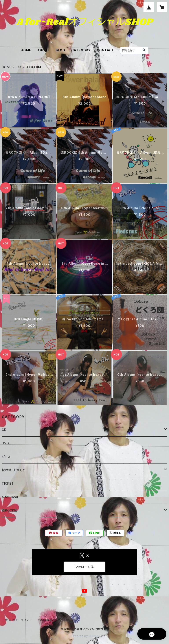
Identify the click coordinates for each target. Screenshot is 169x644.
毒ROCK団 (10, 510)
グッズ (6, 457)
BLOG (60, 50)
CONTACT (106, 50)
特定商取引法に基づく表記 (55, 620)
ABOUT (43, 50)
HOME (26, 50)
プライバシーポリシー (18, 620)
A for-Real (10, 497)
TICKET (8, 483)
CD (19, 67)
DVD (5, 443)
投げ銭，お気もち (14, 470)
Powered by (84, 636)
